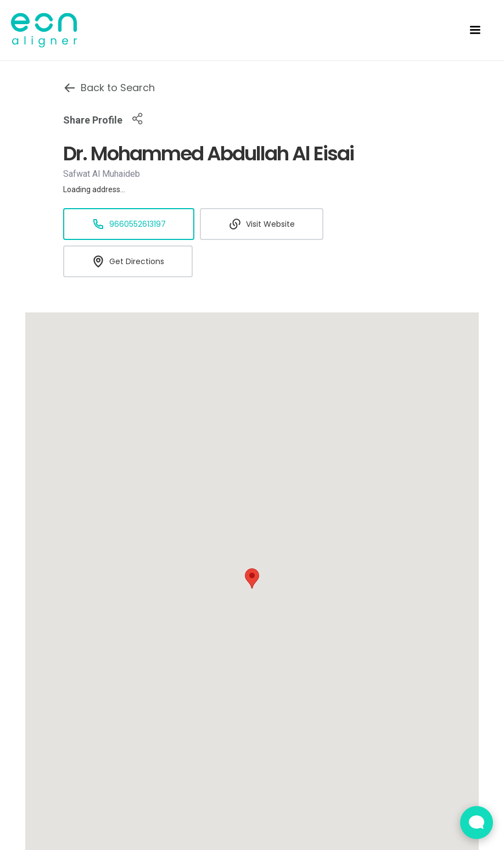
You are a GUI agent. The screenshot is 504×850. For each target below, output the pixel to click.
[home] (51, 30)
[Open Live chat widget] (477, 823)
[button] (475, 30)
